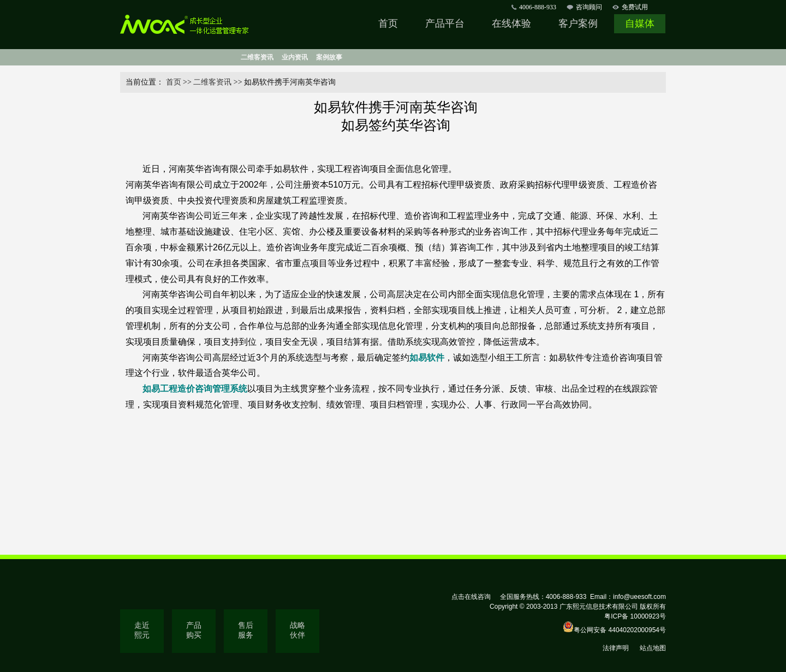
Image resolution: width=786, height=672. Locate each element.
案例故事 (329, 57)
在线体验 (511, 23)
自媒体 (640, 23)
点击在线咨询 (471, 597)
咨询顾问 (589, 7)
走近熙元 (142, 630)
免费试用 (635, 7)
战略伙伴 (297, 630)
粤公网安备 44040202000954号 (620, 630)
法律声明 (616, 648)
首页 (388, 23)
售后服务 (246, 630)
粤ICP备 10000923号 (635, 616)
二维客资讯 (257, 57)
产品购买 (194, 630)
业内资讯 (295, 57)
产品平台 (445, 23)
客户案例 (578, 23)
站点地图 (653, 648)
